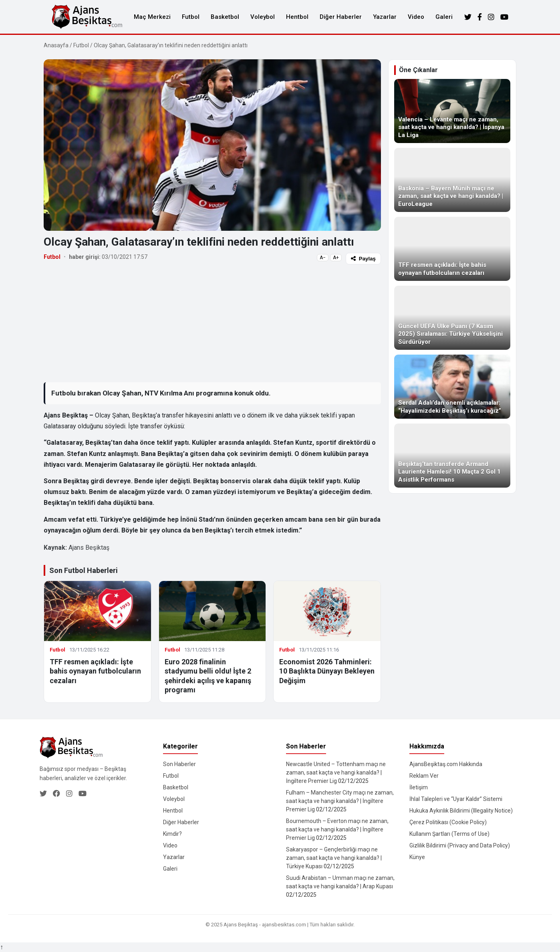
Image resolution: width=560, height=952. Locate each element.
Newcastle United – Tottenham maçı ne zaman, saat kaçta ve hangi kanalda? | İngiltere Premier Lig (336, 772)
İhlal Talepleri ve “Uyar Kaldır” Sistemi (456, 799)
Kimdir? (172, 834)
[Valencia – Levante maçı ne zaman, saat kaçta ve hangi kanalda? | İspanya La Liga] (452, 111)
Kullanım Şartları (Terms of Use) (449, 834)
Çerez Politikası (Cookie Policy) (448, 822)
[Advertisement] (212, 323)
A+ (336, 258)
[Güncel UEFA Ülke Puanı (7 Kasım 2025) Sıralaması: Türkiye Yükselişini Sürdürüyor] (452, 318)
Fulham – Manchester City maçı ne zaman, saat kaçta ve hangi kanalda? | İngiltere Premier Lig (340, 801)
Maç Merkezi (152, 17)
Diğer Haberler (341, 17)
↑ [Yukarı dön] (2, 947)
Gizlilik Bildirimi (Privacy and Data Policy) (460, 845)
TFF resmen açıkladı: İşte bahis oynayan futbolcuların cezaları (95, 671)
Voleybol (263, 17)
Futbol (191, 17)
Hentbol (297, 17)
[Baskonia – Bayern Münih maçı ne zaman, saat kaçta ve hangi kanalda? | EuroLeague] (452, 180)
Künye (417, 857)
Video (416, 17)
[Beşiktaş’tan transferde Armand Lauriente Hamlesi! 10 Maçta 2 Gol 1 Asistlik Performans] (452, 456)
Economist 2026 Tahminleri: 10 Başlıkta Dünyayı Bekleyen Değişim (327, 671)
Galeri (444, 17)
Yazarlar (385, 17)
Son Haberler (179, 764)
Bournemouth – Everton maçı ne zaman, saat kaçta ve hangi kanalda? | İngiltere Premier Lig (337, 829)
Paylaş (363, 259)
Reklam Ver (424, 776)
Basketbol (225, 17)
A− (323, 258)
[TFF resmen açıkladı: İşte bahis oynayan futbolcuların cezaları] (452, 249)
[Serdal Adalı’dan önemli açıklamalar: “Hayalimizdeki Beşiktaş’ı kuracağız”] (452, 387)
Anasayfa (56, 45)
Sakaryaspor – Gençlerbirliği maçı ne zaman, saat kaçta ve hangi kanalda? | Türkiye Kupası (334, 858)
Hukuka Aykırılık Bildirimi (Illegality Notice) (461, 811)
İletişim (419, 787)
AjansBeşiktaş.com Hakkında (446, 764)
